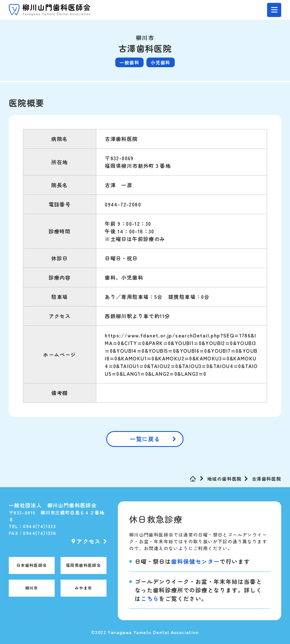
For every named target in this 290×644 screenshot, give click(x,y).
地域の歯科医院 (225, 479)
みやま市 (84, 588)
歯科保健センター (195, 561)
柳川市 (32, 588)
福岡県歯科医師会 (83, 565)
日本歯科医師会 (32, 565)
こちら (150, 598)
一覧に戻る (145, 439)
